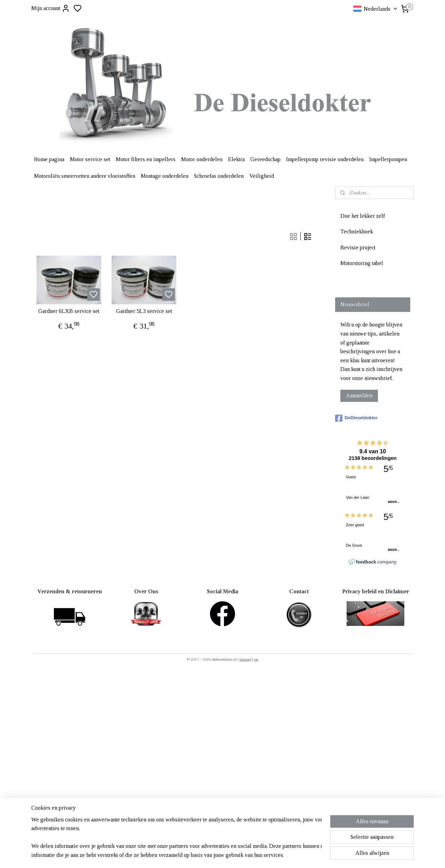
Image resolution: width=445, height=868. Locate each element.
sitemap (245, 659)
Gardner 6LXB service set (69, 311)
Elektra (236, 159)
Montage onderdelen (165, 176)
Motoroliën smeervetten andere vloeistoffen (85, 176)
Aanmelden (359, 395)
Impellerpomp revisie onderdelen (325, 159)
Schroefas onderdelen (219, 176)
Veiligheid (262, 176)
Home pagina (49, 159)
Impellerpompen (388, 159)
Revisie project (358, 247)
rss (256, 659)
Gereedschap (265, 159)
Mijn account (51, 8)
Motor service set (90, 159)
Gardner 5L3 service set (144, 311)
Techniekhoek (357, 232)
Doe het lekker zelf (363, 216)
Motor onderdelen (202, 159)
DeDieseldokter (356, 418)
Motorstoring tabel (362, 263)
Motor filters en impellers (146, 159)
